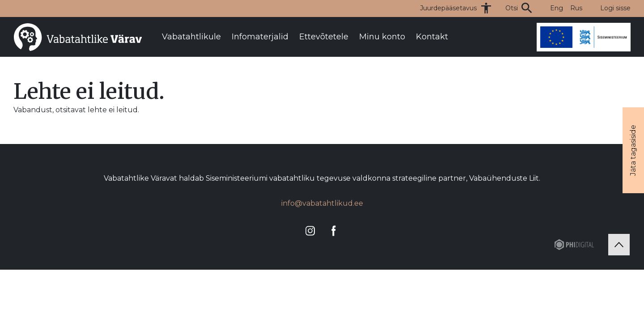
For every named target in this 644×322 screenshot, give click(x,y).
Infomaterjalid (260, 37)
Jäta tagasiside (633, 150)
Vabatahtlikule (191, 37)
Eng (557, 8)
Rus (576, 8)
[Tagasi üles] (619, 245)
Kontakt (432, 37)
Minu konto (382, 37)
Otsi (512, 8)
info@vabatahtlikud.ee (322, 203)
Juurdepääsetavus (448, 8)
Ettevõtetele (324, 37)
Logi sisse (615, 8)
